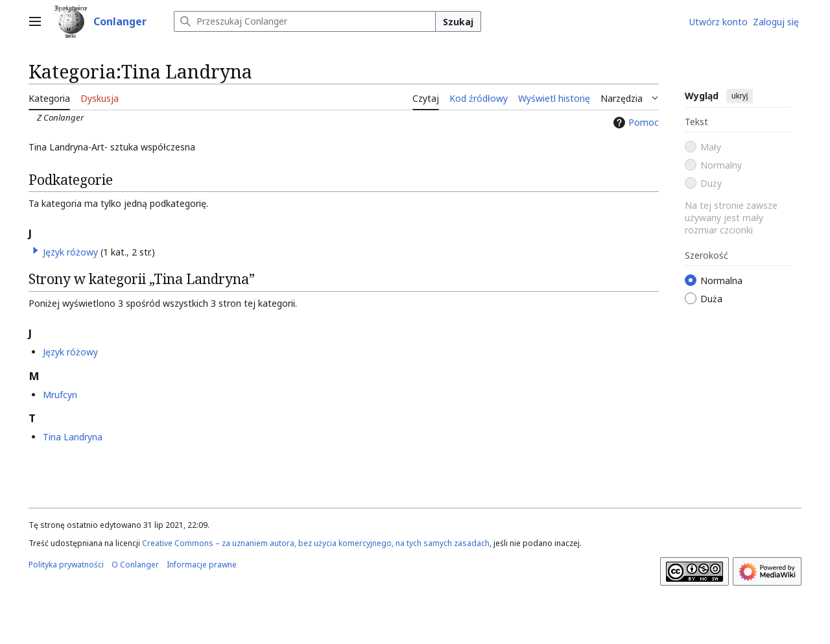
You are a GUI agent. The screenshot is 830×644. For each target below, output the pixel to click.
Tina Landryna (73, 437)
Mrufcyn (60, 395)
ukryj (740, 96)
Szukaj (458, 22)
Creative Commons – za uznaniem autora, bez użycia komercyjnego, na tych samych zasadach (316, 543)
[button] (36, 250)
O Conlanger (135, 565)
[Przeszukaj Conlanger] (305, 21)
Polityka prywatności (66, 565)
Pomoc (634, 122)
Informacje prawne (202, 565)
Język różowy (70, 252)
